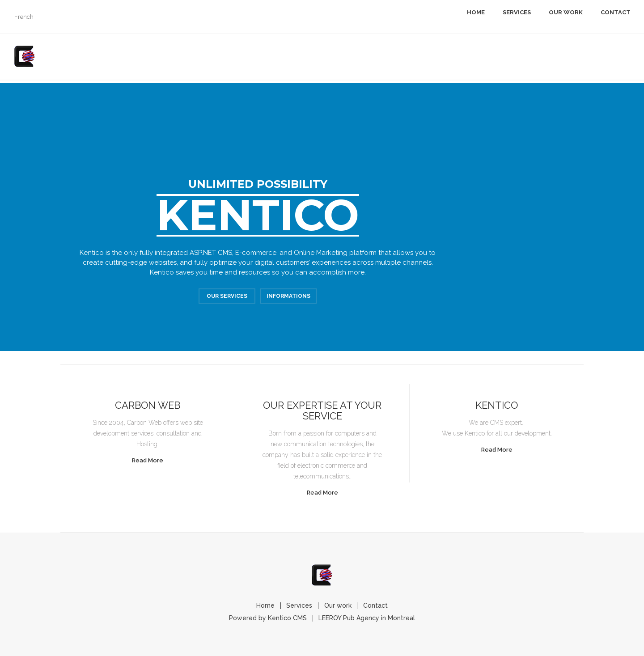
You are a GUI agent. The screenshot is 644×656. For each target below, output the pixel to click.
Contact (616, 12)
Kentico (497, 405)
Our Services (227, 297)
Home (476, 12)
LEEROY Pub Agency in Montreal (368, 618)
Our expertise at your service (322, 411)
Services (517, 12)
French (24, 17)
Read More (148, 460)
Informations (288, 297)
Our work (566, 12)
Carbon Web (148, 405)
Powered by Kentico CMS (267, 618)
